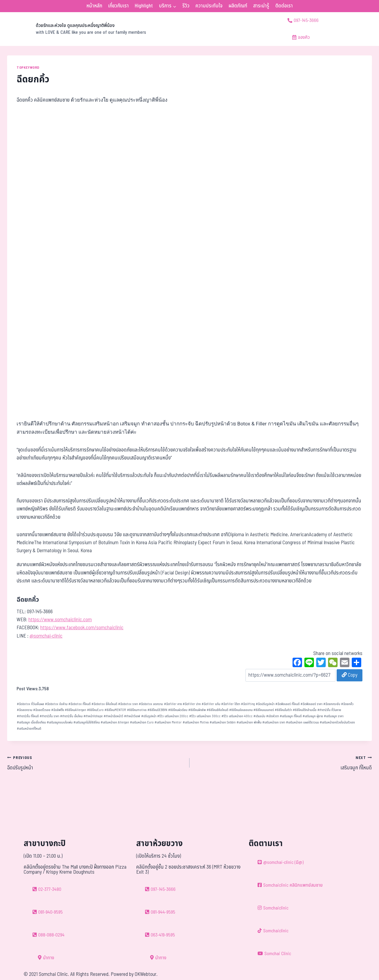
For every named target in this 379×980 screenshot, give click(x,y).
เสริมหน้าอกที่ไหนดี (29, 729)
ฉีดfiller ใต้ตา (231, 704)
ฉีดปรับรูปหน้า (265, 704)
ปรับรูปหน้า (149, 716)
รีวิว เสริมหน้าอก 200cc (173, 716)
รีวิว (186, 6)
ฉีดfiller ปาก (192, 704)
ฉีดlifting (248, 704)
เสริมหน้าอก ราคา (274, 722)
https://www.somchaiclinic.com (60, 620)
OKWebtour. (146, 974)
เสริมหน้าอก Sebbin (223, 722)
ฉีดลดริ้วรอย (42, 710)
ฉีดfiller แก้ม (211, 704)
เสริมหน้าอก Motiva (196, 722)
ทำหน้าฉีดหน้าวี (113, 716)
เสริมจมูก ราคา (334, 716)
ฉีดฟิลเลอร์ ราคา (311, 704)
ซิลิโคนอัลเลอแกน (241, 710)
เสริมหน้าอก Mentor (168, 722)
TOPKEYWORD (28, 68)
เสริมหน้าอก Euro (142, 722)
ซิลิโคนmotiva (137, 710)
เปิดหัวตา (273, 716)
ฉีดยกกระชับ (332, 704)
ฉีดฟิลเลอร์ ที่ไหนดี (288, 704)
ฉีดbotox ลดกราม (151, 704)
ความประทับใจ (209, 6)
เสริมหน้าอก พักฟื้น (249, 722)
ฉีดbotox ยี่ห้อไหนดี (104, 704)
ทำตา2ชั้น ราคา (49, 716)
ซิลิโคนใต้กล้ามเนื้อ (305, 710)
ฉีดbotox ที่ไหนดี (80, 704)
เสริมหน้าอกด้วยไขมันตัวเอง (337, 722)
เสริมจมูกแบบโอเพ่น (60, 722)
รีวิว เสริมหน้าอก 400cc (237, 716)
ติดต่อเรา (284, 6)
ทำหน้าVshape (93, 716)
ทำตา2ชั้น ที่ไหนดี (28, 716)
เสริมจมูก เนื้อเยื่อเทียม (31, 722)
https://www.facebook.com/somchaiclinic (82, 628)
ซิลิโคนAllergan (76, 710)
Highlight (144, 6)
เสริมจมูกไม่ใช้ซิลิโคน (87, 722)
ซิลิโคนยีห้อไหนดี (217, 710)
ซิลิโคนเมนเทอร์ (264, 710)
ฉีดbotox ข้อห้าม (56, 704)
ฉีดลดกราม (25, 710)
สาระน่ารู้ (261, 6)
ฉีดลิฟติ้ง (58, 710)
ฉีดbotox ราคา (128, 704)
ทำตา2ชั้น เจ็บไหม (71, 716)
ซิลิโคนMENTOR (115, 710)
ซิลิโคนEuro (95, 710)
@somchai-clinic (46, 636)
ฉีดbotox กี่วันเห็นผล (30, 704)
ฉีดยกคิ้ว (347, 704)
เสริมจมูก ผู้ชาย (313, 716)
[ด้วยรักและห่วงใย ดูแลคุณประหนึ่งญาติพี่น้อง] (77, 29)
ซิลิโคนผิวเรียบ (178, 710)
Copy (350, 675)
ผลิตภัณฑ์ (238, 6)
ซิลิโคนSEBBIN (157, 710)
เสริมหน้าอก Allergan (115, 722)
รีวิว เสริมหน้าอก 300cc (205, 716)
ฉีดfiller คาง (173, 704)
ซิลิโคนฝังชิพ (197, 710)
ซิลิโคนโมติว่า (283, 710)
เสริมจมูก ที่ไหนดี (291, 716)
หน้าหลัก (94, 6)
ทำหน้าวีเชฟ (132, 716)
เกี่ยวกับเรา (118, 6)
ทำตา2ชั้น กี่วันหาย (329, 710)
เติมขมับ (259, 716)
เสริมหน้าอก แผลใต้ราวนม (302, 722)
